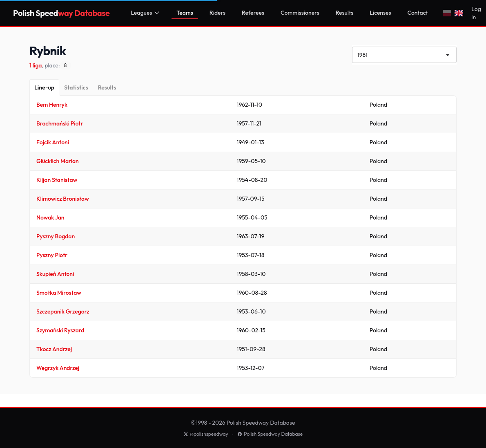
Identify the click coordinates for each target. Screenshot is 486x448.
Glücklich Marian (58, 161)
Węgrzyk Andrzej (58, 368)
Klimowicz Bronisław (63, 199)
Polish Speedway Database (270, 434)
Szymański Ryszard (60, 330)
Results (345, 13)
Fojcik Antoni (53, 142)
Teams (185, 13)
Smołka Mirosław (59, 293)
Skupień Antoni (55, 274)
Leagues (145, 13)
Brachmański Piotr (60, 123)
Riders (217, 13)
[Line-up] (44, 87)
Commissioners (300, 13)
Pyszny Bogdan (56, 236)
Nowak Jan (50, 217)
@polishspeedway (206, 434)
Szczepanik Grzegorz (63, 311)
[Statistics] (76, 87)
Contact (418, 13)
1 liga (36, 65)
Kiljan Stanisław (57, 180)
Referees (253, 13)
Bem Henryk (52, 105)
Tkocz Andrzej (54, 349)
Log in (476, 13)
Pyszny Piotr (52, 255)
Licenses (380, 13)
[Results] (107, 87)
